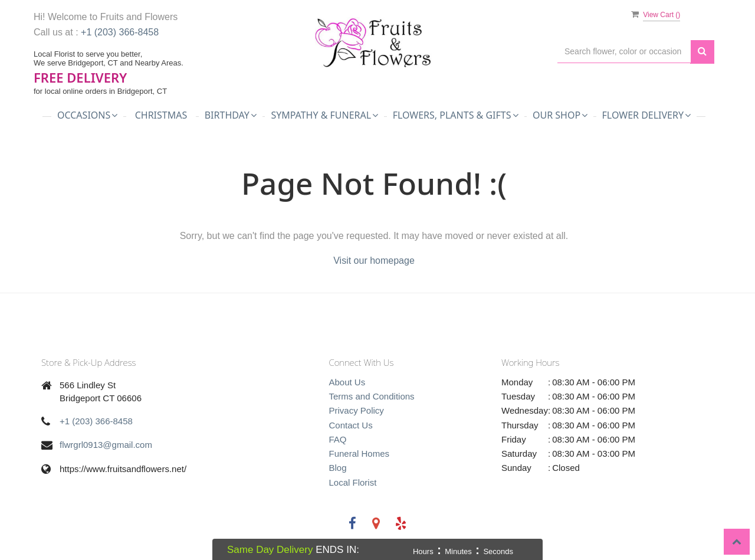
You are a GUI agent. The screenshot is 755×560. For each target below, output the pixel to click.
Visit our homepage (374, 261)
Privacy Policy (357, 410)
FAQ (338, 439)
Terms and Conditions (372, 396)
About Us (347, 382)
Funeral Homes (360, 453)
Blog (338, 468)
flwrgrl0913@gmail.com (106, 445)
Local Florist (353, 482)
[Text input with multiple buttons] (624, 52)
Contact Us (351, 425)
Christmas (161, 115)
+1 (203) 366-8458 (120, 32)
